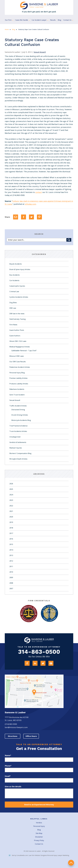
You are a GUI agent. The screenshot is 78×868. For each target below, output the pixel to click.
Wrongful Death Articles (18, 459)
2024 (11, 495)
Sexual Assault (15, 400)
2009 (11, 577)
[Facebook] (24, 217)
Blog (59, 20)
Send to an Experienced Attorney (39, 805)
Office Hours (32, 736)
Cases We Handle (22, 20)
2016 (11, 539)
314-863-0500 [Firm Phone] (39, 652)
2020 (11, 517)
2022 (11, 506)
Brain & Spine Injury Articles (20, 269)
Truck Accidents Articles (18, 431)
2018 (11, 528)
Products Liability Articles (19, 384)
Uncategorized (15, 437)
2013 (11, 555)
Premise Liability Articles (18, 378)
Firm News (13, 325)
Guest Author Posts (17, 330)
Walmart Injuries (16, 448)
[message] (39, 793)
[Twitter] (31, 217)
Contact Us (68, 20)
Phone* (8, 766)
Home (7, 29)
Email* (8, 776)
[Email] (16, 217)
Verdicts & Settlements (18, 442)
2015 (11, 544)
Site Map (39, 833)
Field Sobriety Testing (18, 319)
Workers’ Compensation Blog (20, 453)
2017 (11, 533)
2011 (11, 566)
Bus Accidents (15, 275)
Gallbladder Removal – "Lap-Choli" (24, 351)
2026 (11, 484)
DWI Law (13, 308)
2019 (11, 522)
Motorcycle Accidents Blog (21, 420)
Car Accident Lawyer (39, 20)
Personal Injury (39, 826)
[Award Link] (28, 614)
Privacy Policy (39, 840)
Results (53, 20)
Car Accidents (14, 280)
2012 (11, 561)
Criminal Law (14, 292)
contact (39, 192)
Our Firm (8, 20)
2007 (11, 589)
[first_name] (39, 760)
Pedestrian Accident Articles (20, 367)
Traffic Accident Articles (18, 406)
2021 (11, 511)
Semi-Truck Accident (17, 395)
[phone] (39, 770)
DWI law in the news (17, 314)
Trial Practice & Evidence (18, 426)
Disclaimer (39, 837)
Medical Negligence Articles (20, 347)
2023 (11, 500)
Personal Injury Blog (17, 373)
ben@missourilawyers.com (16, 727)
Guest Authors (15, 336)
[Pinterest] (39, 217)
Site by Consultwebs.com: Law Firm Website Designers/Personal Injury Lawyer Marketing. (39, 855)
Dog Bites (13, 303)
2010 (11, 572)
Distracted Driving (18, 410)
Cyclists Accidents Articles (19, 297)
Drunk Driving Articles (20, 415)
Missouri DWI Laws (17, 356)
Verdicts (39, 823)
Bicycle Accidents (16, 264)
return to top (71, 863)
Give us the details (13, 787)
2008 (11, 583)
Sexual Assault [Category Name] (40, 52)
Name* (8, 756)
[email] (39, 780)
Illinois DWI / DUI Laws (18, 341)
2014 (11, 550)
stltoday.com (30, 204)
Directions (13, 736)
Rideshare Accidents (17, 389)
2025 (11, 489)
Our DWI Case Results (18, 362)
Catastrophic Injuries (17, 286)
